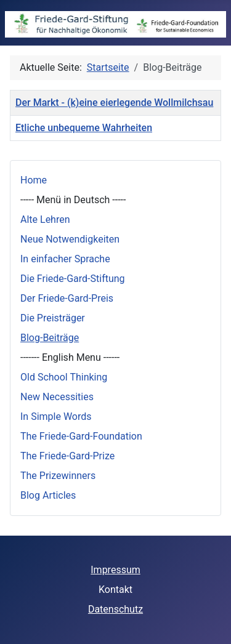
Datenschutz (115, 609)
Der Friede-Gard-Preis (67, 298)
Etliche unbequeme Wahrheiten (84, 128)
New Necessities (57, 397)
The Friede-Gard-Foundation (81, 436)
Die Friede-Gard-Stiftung (73, 279)
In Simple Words (56, 417)
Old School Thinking (64, 377)
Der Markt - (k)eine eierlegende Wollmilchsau (114, 103)
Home (34, 180)
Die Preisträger (53, 318)
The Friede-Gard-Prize (67, 456)
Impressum (115, 570)
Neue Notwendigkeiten (70, 239)
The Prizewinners (58, 476)
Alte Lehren (45, 219)
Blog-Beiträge (50, 338)
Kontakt (115, 590)
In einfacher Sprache (65, 259)
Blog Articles (48, 495)
